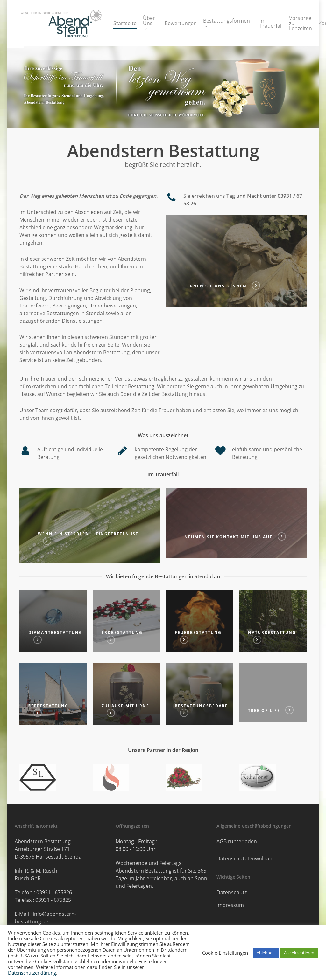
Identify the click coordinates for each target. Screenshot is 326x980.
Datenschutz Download (244, 859)
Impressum (230, 905)
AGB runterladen (237, 841)
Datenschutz (232, 892)
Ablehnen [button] (266, 953)
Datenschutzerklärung (32, 973)
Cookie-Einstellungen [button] (225, 953)
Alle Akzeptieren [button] (299, 953)
